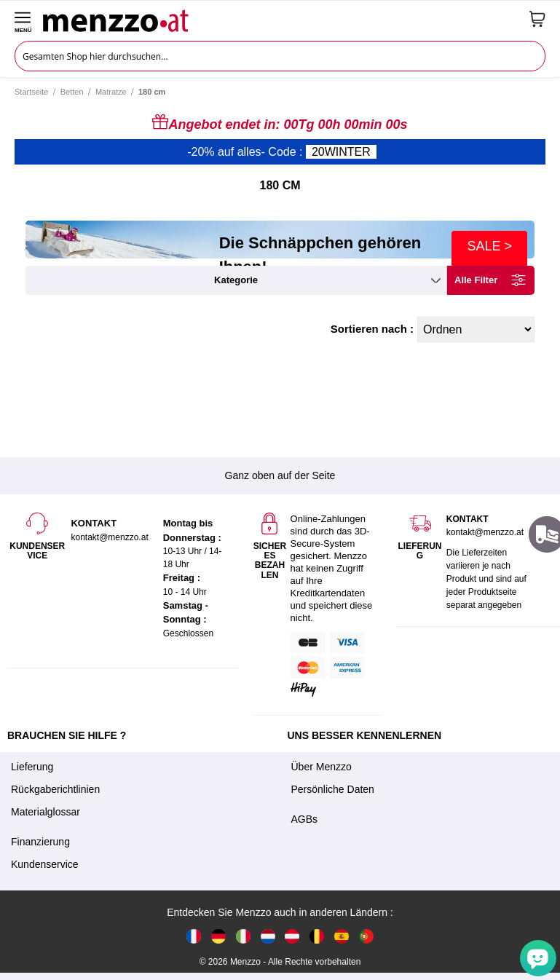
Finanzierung (40, 842)
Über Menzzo (322, 767)
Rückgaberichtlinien (55, 789)
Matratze (111, 92)
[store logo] (281, 19)
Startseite (31, 92)
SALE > (489, 246)
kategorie (236, 280)
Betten (72, 92)
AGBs (305, 819)
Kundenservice (45, 864)
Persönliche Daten (333, 789)
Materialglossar (46, 812)
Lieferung (32, 767)
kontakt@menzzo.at (485, 532)
